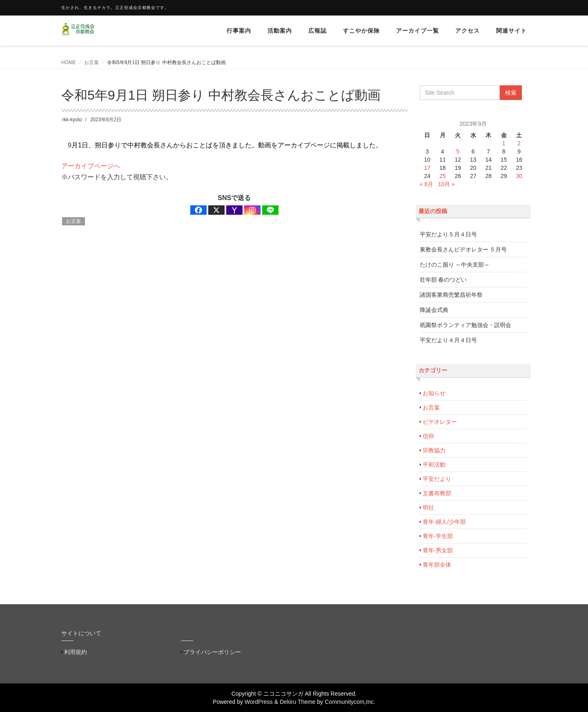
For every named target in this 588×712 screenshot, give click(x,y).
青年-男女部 (438, 550)
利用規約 (76, 652)
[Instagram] (252, 210)
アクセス (468, 31)
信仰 (428, 436)
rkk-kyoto (72, 120)
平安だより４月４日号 (448, 340)
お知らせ (434, 393)
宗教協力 (434, 450)
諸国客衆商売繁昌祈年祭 (451, 295)
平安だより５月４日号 (448, 234)
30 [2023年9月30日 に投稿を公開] (519, 176)
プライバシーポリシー (212, 652)
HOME (69, 62)
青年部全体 (437, 565)
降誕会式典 (434, 310)
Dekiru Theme (298, 702)
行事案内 (239, 31)
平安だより (437, 479)
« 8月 (427, 184)
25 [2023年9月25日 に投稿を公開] (443, 176)
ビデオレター (440, 422)
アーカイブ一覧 (418, 31)
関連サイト (511, 31)
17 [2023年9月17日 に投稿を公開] (427, 168)
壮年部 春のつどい (443, 280)
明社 (428, 507)
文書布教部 (437, 493)
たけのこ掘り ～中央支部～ (455, 265)
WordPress (259, 702)
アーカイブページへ (91, 166)
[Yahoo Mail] (234, 210)
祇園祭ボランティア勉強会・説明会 (465, 325)
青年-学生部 (438, 536)
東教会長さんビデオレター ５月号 (463, 249)
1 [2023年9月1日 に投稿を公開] (504, 143)
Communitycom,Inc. (350, 702)
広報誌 (317, 31)
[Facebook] (198, 210)
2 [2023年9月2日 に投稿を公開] (519, 143)
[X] (216, 210)
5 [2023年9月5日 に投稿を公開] (458, 151)
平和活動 (434, 465)
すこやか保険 (361, 31)
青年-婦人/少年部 (444, 522)
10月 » (447, 184)
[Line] (270, 210)
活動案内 (280, 31)
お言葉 (91, 62)
